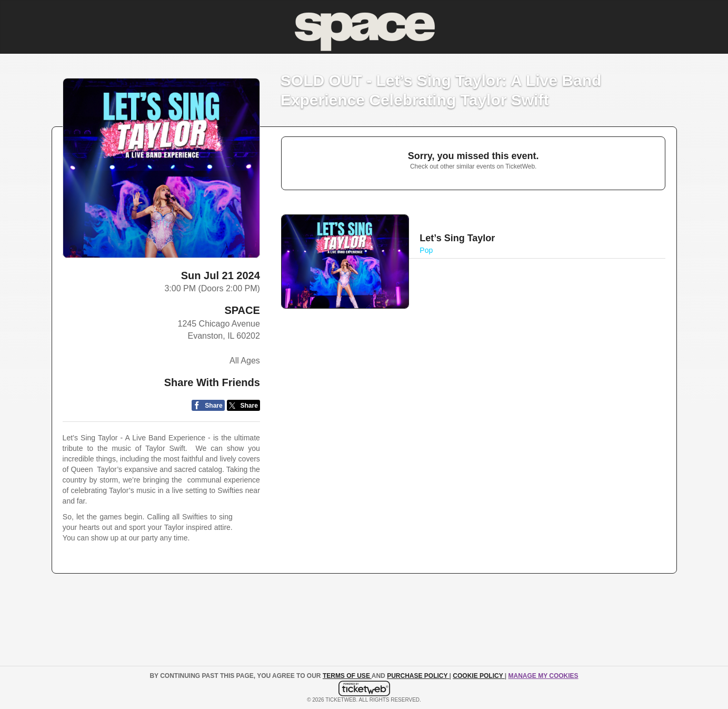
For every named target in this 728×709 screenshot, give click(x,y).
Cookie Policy (478, 676)
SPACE (242, 310)
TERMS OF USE (347, 676)
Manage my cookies (543, 676)
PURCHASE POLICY (418, 676)
